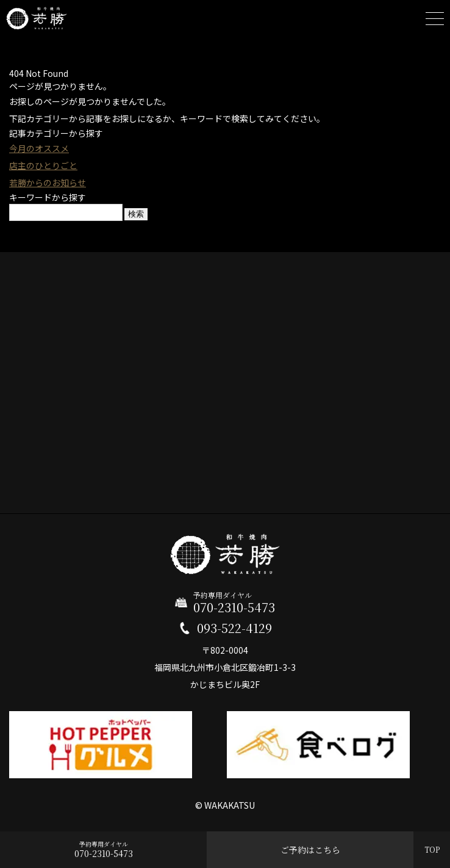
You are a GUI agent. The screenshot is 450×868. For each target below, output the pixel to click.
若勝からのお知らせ (48, 183)
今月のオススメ (39, 148)
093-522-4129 (234, 628)
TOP (432, 849)
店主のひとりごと (43, 165)
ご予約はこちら (310, 850)
